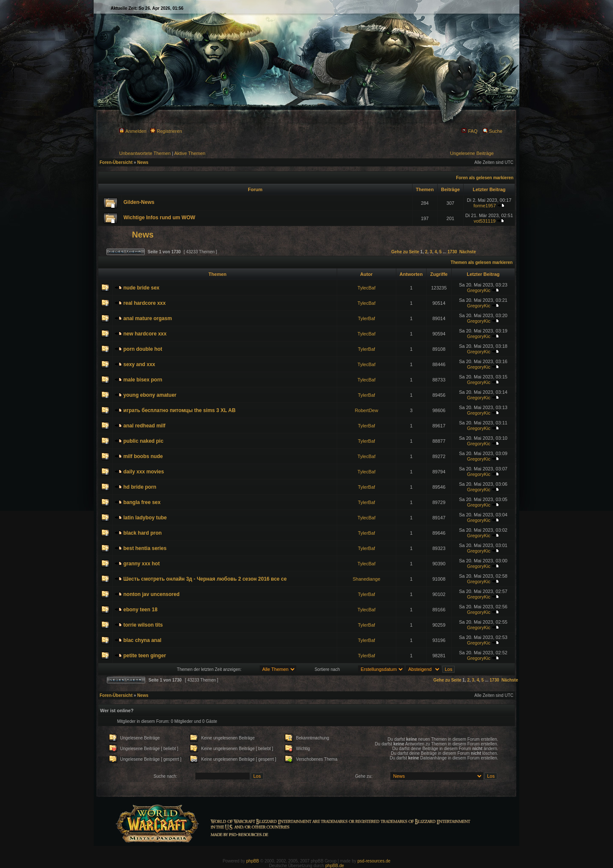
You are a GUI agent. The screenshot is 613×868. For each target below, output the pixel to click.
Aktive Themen (190, 153)
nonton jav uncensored (152, 594)
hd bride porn (140, 487)
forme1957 (485, 206)
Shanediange (366, 579)
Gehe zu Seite (405, 252)
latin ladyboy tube (145, 518)
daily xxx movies (144, 472)
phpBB (253, 861)
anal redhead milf (145, 426)
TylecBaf (367, 288)
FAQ (469, 131)
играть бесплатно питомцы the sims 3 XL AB (180, 410)
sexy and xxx (139, 364)
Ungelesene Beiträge (472, 153)
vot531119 (485, 221)
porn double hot (143, 349)
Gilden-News (139, 202)
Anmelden (133, 131)
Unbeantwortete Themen (145, 153)
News (143, 162)
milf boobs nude (143, 456)
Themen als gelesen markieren (482, 262)
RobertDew (366, 410)
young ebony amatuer (150, 395)
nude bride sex (142, 288)
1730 (452, 252)
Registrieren (166, 131)
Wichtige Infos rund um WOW (159, 218)
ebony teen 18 (140, 610)
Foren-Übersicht (116, 162)
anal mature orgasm (148, 318)
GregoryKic (479, 290)
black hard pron (143, 533)
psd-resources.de (374, 861)
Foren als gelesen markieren (485, 178)
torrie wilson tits (143, 625)
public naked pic (143, 441)
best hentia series (145, 548)
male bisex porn (143, 380)
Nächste (468, 252)
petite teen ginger (145, 656)
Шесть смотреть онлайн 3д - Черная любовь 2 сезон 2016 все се (205, 579)
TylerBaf (367, 318)
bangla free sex (142, 502)
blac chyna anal (142, 640)
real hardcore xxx (145, 303)
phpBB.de (335, 866)
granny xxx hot (142, 564)
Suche (493, 131)
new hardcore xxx (145, 334)
